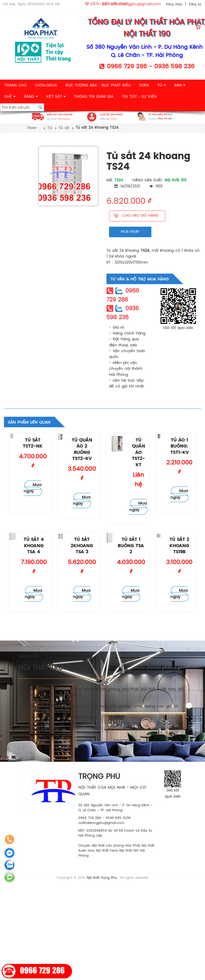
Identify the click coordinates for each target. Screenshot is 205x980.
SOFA (144, 85)
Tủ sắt (64, 128)
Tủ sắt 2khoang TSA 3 (82, 546)
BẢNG (31, 96)
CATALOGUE (46, 85)
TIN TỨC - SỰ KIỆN (139, 96)
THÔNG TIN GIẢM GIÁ (94, 96)
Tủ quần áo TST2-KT (139, 453)
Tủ (50, 128)
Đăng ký (195, 4)
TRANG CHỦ (15, 85)
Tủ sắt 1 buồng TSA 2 (131, 546)
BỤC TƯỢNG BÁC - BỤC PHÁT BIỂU (98, 85)
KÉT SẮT (56, 96)
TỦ (161, 85)
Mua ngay (32, 488)
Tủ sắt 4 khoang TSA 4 (34, 546)
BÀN (180, 85)
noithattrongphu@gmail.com (134, 4)
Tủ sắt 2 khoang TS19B (179, 546)
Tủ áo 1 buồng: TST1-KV (180, 447)
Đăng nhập (174, 4)
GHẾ (10, 96)
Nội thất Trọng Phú (102, 878)
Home (32, 128)
